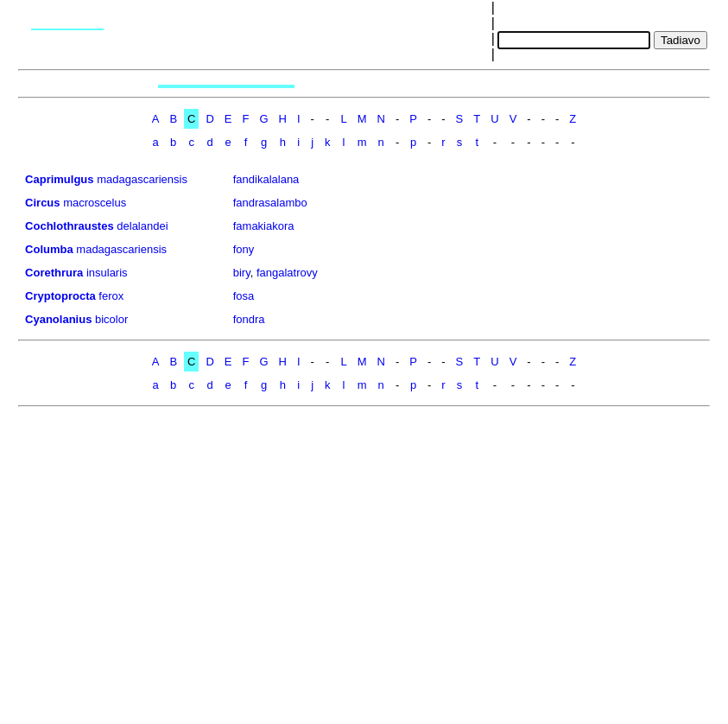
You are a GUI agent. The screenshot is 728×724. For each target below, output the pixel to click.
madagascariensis (142, 179)
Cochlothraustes (70, 226)
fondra (249, 319)
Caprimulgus (59, 179)
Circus (42, 203)
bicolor (111, 319)
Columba (49, 249)
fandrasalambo (270, 203)
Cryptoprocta (60, 296)
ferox (111, 296)
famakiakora (264, 226)
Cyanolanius (58, 319)
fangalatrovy (287, 273)
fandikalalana (266, 179)
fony (244, 249)
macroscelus (95, 203)
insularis (107, 273)
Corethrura (54, 273)
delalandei (142, 226)
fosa (244, 296)
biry (242, 273)
